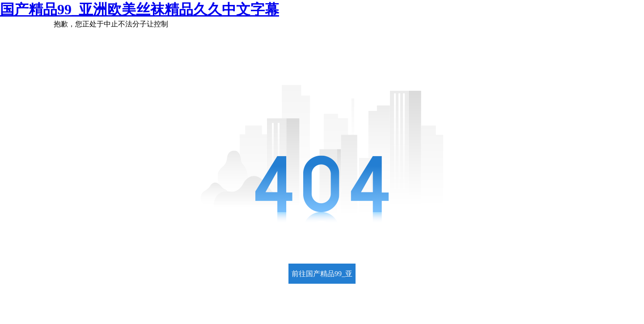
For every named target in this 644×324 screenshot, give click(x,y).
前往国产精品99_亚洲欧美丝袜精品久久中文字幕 (322, 277)
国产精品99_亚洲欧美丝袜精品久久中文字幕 (140, 9)
